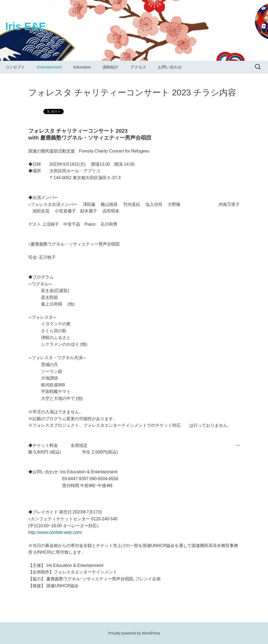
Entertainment (49, 67)
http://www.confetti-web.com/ (55, 532)
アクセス (138, 67)
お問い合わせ (170, 67)
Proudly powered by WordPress (134, 633)
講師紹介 (111, 67)
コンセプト (15, 67)
